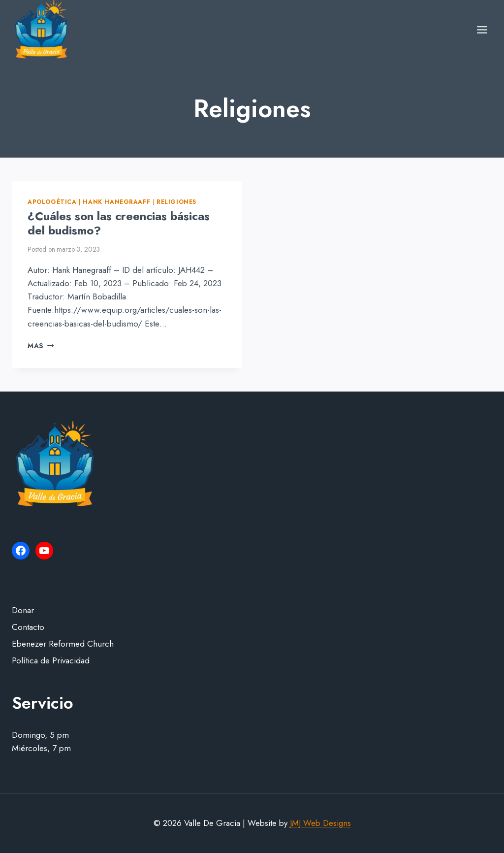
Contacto (28, 627)
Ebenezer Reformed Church (63, 644)
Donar (23, 610)
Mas (41, 346)
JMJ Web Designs (320, 823)
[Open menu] (482, 30)
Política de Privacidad (51, 660)
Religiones (176, 202)
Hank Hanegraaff (116, 202)
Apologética (52, 202)
